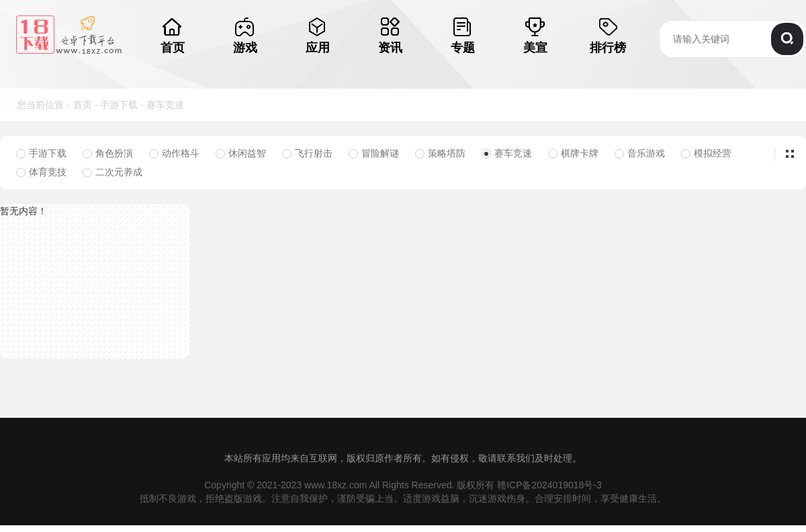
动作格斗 (174, 153)
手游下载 (119, 105)
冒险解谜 (374, 153)
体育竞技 (41, 172)
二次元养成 (113, 172)
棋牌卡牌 (573, 153)
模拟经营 (706, 153)
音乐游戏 (640, 153)
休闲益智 (241, 153)
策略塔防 (440, 153)
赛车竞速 (165, 105)
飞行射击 (307, 153)
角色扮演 (108, 153)
